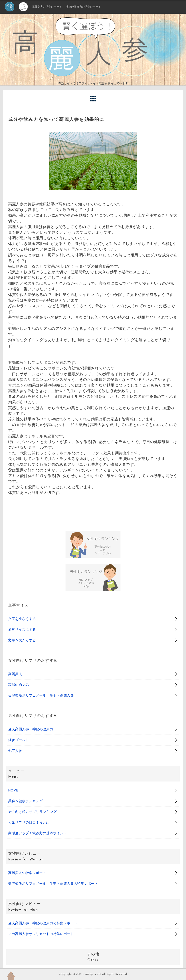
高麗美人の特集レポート (47, 7)
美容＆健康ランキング (25, 801)
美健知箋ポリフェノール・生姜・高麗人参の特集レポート (53, 884)
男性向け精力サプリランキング (32, 812)
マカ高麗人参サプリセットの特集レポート (41, 934)
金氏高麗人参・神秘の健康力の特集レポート (43, 923)
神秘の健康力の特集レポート (83, 7)
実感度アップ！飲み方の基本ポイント (38, 833)
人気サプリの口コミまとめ (29, 822)
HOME (13, 790)
